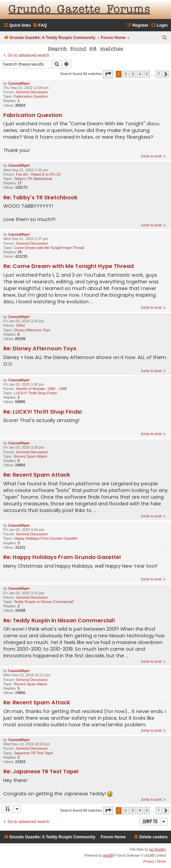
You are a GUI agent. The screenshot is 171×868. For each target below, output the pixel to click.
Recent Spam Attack (31, 456)
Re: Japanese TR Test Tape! (41, 772)
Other (21, 325)
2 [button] (126, 74)
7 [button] (159, 74)
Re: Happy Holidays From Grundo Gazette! (62, 557)
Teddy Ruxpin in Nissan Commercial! (44, 602)
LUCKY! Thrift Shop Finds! (35, 393)
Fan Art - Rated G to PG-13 (38, 174)
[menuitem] (40, 25)
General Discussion (32, 92)
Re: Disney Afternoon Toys (40, 349)
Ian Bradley (157, 849)
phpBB (108, 855)
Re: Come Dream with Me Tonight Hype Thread (68, 266)
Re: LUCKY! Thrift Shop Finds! (43, 412)
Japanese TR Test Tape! (34, 753)
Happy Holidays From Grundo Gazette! (46, 538)
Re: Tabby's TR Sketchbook (40, 198)
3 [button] (133, 74)
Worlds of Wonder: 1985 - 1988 (41, 389)
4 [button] (140, 74)
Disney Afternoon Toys (32, 330)
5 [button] (147, 74)
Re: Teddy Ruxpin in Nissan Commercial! (59, 621)
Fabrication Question (31, 96)
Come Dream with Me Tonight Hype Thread (49, 248)
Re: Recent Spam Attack (37, 475)
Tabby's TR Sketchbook (33, 179)
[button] (108, 74)
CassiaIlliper (19, 83)
